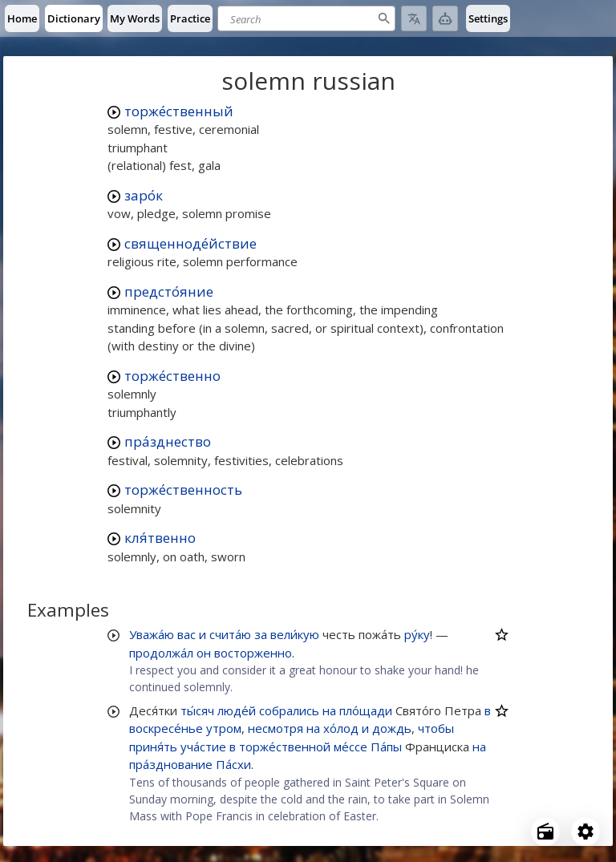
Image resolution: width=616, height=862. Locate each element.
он (204, 653)
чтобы (436, 728)
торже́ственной (285, 747)
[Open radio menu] (545, 832)
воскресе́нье (166, 728)
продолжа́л (161, 653)
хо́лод (341, 728)
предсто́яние (169, 291)
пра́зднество (168, 441)
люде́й (237, 710)
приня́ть (153, 747)
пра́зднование (171, 764)
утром (224, 728)
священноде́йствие (190, 243)
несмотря (276, 728)
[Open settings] (586, 832)
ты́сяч (197, 710)
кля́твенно (160, 538)
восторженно (253, 653)
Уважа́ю (152, 634)
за (261, 634)
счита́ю (230, 634)
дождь (392, 728)
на (329, 710)
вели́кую (295, 634)
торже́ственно (172, 376)
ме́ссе (351, 747)
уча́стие (203, 747)
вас (186, 634)
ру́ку (417, 634)
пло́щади (366, 710)
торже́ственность (183, 490)
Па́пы (386, 747)
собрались (289, 710)
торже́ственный (179, 111)
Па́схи (233, 764)
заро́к (144, 195)
